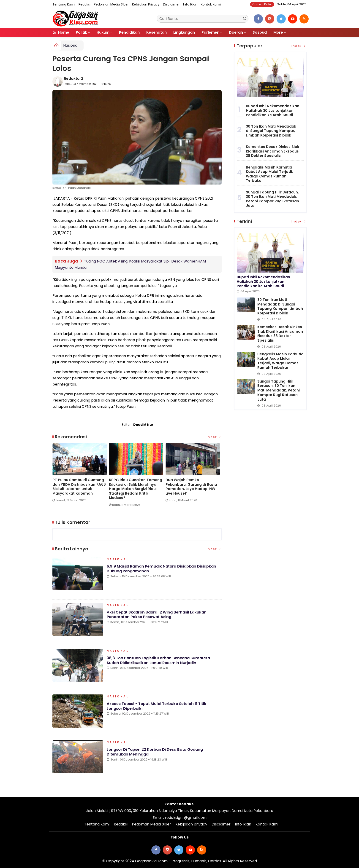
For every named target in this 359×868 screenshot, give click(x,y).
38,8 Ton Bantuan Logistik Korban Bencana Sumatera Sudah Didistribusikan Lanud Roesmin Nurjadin (160, 662)
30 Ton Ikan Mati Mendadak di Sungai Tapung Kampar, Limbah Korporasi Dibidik (271, 131)
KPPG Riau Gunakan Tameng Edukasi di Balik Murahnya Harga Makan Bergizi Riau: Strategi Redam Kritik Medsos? (136, 489)
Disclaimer (171, 4)
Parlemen (210, 32)
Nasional (71, 45)
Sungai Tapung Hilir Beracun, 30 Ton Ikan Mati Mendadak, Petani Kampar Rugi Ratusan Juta (272, 199)
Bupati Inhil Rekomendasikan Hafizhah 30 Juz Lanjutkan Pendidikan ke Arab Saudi (273, 110)
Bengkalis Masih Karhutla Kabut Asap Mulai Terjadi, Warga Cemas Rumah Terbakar (269, 174)
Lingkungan (184, 32)
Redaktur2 (74, 79)
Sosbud (260, 32)
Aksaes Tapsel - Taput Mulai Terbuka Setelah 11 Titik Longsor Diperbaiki (159, 708)
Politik (81, 32)
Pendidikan (129, 32)
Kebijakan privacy (146, 4)
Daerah (236, 32)
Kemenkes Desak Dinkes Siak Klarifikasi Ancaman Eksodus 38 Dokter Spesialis (273, 151)
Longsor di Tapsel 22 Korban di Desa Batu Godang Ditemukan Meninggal (157, 754)
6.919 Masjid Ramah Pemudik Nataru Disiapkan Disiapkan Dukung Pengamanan (164, 571)
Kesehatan (156, 32)
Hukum (103, 32)
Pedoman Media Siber (111, 4)
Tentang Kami (64, 4)
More (278, 32)
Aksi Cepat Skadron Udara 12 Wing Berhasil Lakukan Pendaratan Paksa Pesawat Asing (159, 616)
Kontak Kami (211, 4)
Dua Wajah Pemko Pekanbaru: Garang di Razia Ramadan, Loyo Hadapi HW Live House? (191, 487)
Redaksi (84, 4)
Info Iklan (190, 4)
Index (214, 437)
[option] (81, 474)
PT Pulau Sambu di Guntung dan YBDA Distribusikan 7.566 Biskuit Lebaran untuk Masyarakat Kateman (79, 487)
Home (61, 32)
